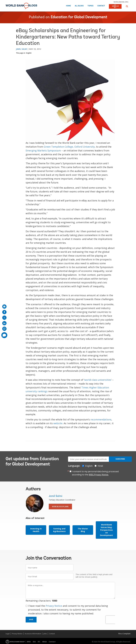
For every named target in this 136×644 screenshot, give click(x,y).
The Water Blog (83, 530)
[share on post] (4, 318)
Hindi (100, 466)
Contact (101, 6)
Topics (90, 6)
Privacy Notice (54, 606)
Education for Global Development (79, 17)
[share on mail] (4, 307)
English (29, 53)
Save (31, 620)
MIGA (44, 642)
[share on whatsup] (4, 329)
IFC (39, 642)
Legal (8, 634)
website (58, 423)
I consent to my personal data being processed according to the (95, 473)
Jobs (45, 634)
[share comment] (4, 335)
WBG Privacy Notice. (99, 475)
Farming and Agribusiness (59, 530)
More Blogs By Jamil (60, 507)
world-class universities (98, 380)
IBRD (29, 642)
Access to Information (33, 634)
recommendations (101, 419)
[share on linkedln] (4, 323)
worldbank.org (121, 2)
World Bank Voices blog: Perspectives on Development (106, 530)
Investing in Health (36, 530)
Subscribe (120, 459)
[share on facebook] (4, 312)
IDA (34, 642)
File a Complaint (124, 634)
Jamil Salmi (21, 49)
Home (68, 6)
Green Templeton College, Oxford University (69, 147)
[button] (127, 6)
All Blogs (79, 6)
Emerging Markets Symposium (43, 150)
